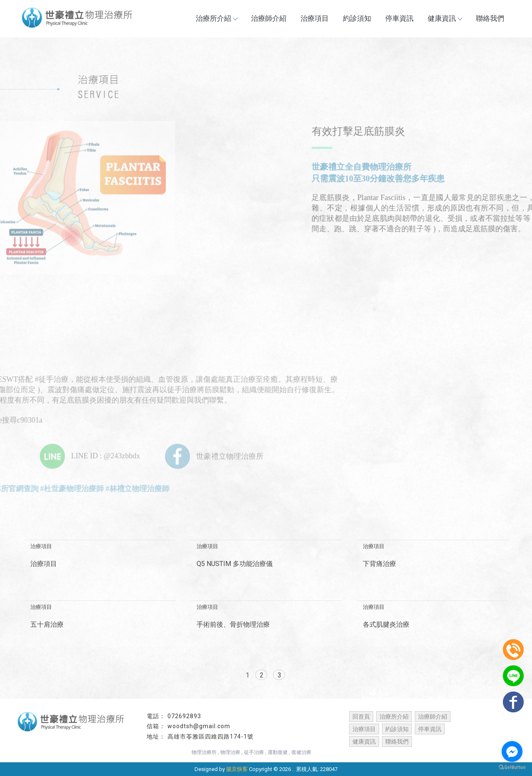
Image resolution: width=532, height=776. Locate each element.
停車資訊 (399, 18)
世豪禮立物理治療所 (214, 456)
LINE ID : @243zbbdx (90, 456)
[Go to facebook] (512, 751)
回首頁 (361, 717)
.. (293, 769)
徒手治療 (254, 752)
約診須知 (357, 18)
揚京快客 (237, 769)
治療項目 (315, 18)
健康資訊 (445, 18)
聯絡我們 (490, 18)
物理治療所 (204, 752)
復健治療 (301, 752)
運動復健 (278, 752)
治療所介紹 (216, 18)
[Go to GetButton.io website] (512, 767)
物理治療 (230, 752)
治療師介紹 (269, 18)
